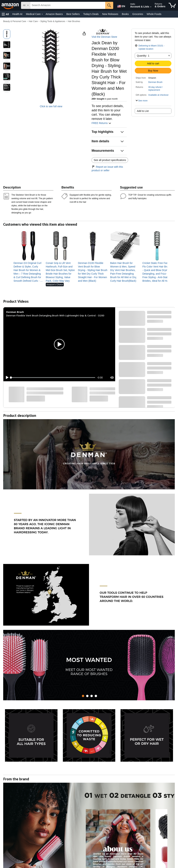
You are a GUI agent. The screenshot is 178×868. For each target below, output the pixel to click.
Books (125, 14)
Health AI (17, 14)
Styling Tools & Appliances (53, 21)
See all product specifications (110, 160)
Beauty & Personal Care (15, 21)
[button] (5, 14)
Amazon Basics (54, 14)
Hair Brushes (74, 21)
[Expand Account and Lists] (151, 7)
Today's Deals (91, 14)
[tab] (83, 696)
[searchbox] (68, 5)
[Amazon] (11, 5)
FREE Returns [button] (101, 123)
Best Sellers (73, 14)
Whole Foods (154, 14)
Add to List (143, 111)
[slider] (53, 378)
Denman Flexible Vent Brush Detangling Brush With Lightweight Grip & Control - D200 (55, 315)
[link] (28, 272)
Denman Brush (155, 82)
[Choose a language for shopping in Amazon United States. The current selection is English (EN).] (120, 6)
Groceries (138, 14)
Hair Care (33, 21)
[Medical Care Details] (42, 14)
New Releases (110, 14)
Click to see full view (51, 106)
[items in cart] (172, 5)
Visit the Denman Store (104, 37)
